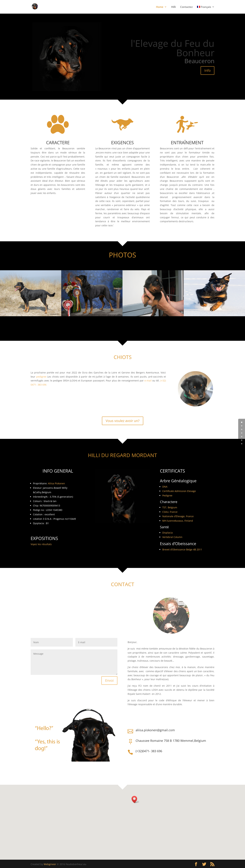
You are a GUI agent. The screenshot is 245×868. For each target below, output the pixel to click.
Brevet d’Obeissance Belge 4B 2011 (182, 549)
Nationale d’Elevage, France (178, 516)
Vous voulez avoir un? (123, 421)
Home (160, 7)
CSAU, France (170, 512)
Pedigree (167, 495)
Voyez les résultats (41, 544)
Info (207, 70)
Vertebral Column (172, 537)
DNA (165, 487)
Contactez (186, 7)
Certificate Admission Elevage (179, 491)
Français (204, 7)
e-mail (148, 381)
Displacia (168, 533)
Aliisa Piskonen (56, 483)
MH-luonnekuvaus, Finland (178, 521)
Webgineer (50, 864)
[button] (135, 799)
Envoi (109, 680)
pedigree (41, 377)
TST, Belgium (170, 507)
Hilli (173, 7)
